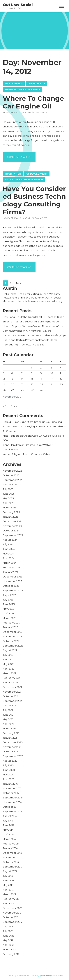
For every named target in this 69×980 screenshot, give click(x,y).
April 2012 (8, 945)
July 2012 (8, 931)
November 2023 (12, 581)
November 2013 (12, 857)
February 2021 (11, 733)
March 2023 (10, 618)
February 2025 (11, 512)
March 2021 (9, 729)
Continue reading (21, 156)
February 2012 (11, 954)
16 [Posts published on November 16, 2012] (41, 379)
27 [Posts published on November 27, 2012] (13, 390)
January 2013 (10, 903)
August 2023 (10, 595)
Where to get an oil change (23, 89)
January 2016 (10, 784)
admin (28, 113)
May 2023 (8, 609)
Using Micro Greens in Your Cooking (41, 422)
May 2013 (8, 885)
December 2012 (12, 908)
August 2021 (10, 706)
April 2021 (8, 724)
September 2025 (13, 480)
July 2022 (8, 655)
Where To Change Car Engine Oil (33, 102)
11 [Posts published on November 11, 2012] (61, 373)
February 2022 (11, 678)
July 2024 (8, 544)
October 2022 (11, 641)
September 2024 (13, 535)
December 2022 (13, 632)
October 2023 (11, 586)
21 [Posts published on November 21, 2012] (22, 384)
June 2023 (9, 604)
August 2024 (10, 540)
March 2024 (10, 563)
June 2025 (9, 494)
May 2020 (8, 775)
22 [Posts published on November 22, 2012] (32, 384)
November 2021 (12, 692)
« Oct (6, 406)
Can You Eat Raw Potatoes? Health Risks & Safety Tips (34, 335)
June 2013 (8, 880)
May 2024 (8, 554)
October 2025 (11, 475)
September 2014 (13, 811)
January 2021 (10, 738)
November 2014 (12, 802)
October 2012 (11, 917)
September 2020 (13, 756)
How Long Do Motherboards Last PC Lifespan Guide (33, 317)
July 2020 (8, 765)
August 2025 (10, 485)
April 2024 (9, 558)
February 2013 (11, 899)
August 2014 (10, 816)
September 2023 (13, 590)
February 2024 (11, 567)
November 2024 (12, 526)
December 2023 (13, 577)
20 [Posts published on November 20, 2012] (13, 384)
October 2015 (11, 793)
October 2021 (11, 696)
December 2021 (12, 687)
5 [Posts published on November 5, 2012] (3, 373)
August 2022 (10, 650)
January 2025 (10, 517)
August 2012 (10, 927)
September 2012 (13, 922)
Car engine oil (36, 84)
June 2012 (8, 936)
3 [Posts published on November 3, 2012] (51, 368)
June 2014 (8, 825)
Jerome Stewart (13, 427)
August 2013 (10, 871)
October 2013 (11, 862)
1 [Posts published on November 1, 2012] (31, 368)
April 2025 (8, 503)
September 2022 (13, 646)
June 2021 (8, 715)
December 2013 (12, 853)
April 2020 (9, 779)
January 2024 (10, 572)
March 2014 (9, 839)
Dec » (14, 406)
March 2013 (9, 894)
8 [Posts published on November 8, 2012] (32, 373)
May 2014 (8, 830)
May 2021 (8, 719)
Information (13, 174)
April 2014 (8, 834)
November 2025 (12, 471)
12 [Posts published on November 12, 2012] (4, 379)
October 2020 (11, 752)
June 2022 (9, 660)
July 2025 (8, 489)
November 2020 (13, 747)
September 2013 (13, 867)
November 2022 (12, 636)
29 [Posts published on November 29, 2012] (32, 390)
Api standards (14, 84)
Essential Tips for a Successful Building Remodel (31, 322)
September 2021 (13, 701)
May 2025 (8, 498)
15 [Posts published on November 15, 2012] (32, 379)
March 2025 (9, 508)
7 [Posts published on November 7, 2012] (22, 373)
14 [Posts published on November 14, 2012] (22, 379)
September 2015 (13, 798)
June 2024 (9, 549)
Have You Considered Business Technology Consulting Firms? (34, 200)
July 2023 (8, 600)
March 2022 (9, 673)
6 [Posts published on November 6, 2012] (12, 373)
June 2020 (9, 770)
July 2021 (8, 710)
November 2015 (12, 788)
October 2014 (11, 807)
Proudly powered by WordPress (47, 975)
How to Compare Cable (36, 454)
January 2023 (10, 627)
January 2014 (10, 848)
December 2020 (13, 742)
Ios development (37, 174)
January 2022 (10, 683)
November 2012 (12, 913)
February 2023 (11, 623)
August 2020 (10, 761)
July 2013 (8, 876)
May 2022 (8, 664)
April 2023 (9, 613)
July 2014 (8, 821)
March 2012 (9, 950)
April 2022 (8, 669)
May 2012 (8, 940)
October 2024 (11, 531)
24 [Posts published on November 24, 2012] (52, 384)
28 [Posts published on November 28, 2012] (23, 390)
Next (19, 283)
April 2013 (8, 890)
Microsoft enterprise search (24, 180)
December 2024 (13, 521)
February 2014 (11, 844)
